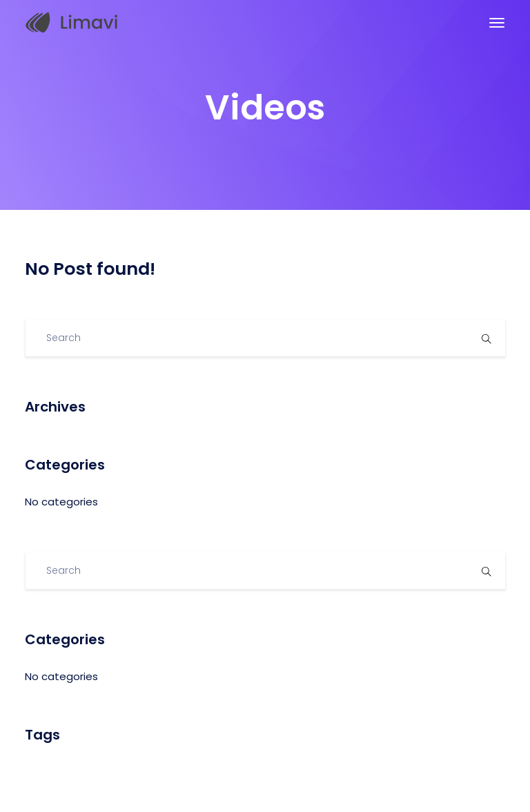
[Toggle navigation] (497, 23)
